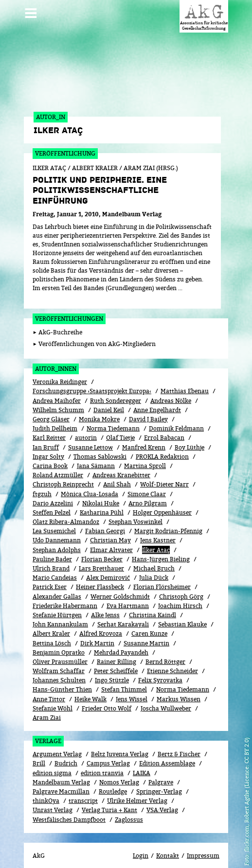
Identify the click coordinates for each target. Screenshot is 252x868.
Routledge (113, 781)
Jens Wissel (132, 688)
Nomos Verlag (119, 772)
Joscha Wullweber (166, 698)
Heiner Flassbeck (100, 577)
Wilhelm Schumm (58, 399)
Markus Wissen (179, 688)
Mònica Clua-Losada (90, 483)
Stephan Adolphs (57, 539)
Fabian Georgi (105, 521)
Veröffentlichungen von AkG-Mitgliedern (97, 333)
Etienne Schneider (172, 661)
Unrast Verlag (53, 800)
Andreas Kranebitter (121, 465)
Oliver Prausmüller (60, 651)
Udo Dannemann (57, 530)
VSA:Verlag (162, 800)
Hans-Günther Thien (62, 679)
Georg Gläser (51, 408)
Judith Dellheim (55, 418)
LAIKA (142, 762)
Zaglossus (129, 809)
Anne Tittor (49, 688)
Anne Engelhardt (157, 399)
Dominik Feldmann (176, 418)
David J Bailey (148, 408)
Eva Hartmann (128, 595)
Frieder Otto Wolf (107, 698)
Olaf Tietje (120, 427)
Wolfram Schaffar (59, 661)
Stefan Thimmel (124, 679)
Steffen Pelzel (52, 502)
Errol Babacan (164, 427)
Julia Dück (154, 567)
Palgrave (161, 772)
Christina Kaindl (153, 604)
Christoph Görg (181, 586)
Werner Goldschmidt (120, 586)
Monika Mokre (99, 408)
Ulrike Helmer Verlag (137, 790)
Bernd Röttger (165, 651)
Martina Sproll (145, 455)
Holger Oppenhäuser (162, 502)
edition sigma (52, 762)
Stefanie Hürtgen (57, 604)
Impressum (203, 845)
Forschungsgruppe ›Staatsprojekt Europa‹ (92, 381)
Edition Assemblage (167, 753)
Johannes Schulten (59, 670)
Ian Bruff (46, 437)
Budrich (66, 753)
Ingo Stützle (112, 670)
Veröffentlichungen (69, 308)
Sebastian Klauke (182, 614)
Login (141, 845)
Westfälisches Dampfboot (69, 809)
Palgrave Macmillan (61, 781)
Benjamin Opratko (59, 642)
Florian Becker (102, 548)
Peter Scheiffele (116, 661)
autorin (86, 427)
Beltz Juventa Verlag (120, 744)
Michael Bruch (154, 558)
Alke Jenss (105, 604)
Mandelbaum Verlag (61, 772)
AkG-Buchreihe (60, 322)
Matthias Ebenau (185, 381)
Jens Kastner (158, 530)
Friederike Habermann (65, 595)
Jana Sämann (96, 455)
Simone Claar (147, 483)
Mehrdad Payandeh (121, 642)
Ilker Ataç (156, 539)
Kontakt (168, 845)
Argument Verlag (57, 744)
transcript (83, 790)
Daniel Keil (109, 399)
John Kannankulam (60, 614)
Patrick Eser (50, 577)
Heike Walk (90, 688)
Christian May (110, 530)
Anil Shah (117, 474)
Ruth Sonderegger (116, 390)
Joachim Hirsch (180, 595)
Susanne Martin (146, 633)
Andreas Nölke (171, 390)
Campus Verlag (108, 753)
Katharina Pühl (102, 502)
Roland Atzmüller (58, 465)
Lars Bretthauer (101, 558)
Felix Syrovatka (160, 670)
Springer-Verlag (159, 781)
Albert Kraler (51, 623)
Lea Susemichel (54, 521)
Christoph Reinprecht (63, 474)
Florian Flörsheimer (162, 577)
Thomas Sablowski (100, 446)
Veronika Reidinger (60, 372)
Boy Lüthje (189, 437)
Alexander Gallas (57, 586)
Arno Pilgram (148, 493)
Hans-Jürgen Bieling (161, 548)
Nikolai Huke (101, 493)
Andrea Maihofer (57, 390)
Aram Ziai (47, 707)
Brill (39, 753)
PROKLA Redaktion (162, 446)
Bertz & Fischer (179, 744)
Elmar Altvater (111, 539)
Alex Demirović (108, 567)
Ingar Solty (48, 446)
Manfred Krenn (144, 437)
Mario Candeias (55, 567)
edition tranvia (102, 762)
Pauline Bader (52, 548)
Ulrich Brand (51, 558)
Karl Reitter (49, 427)
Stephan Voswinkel (135, 512)
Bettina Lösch (52, 633)
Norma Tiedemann (113, 418)
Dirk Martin (97, 633)
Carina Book (50, 455)
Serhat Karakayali (123, 614)
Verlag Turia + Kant (109, 800)
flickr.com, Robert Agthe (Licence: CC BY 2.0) (246, 795)
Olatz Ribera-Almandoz (66, 512)
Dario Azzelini (53, 493)
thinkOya (46, 790)
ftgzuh (42, 483)
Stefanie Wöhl (53, 698)
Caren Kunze (149, 623)
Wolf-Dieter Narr (164, 474)
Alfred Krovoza (101, 623)
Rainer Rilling (117, 651)
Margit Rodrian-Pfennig (168, 521)
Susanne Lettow (90, 437)
